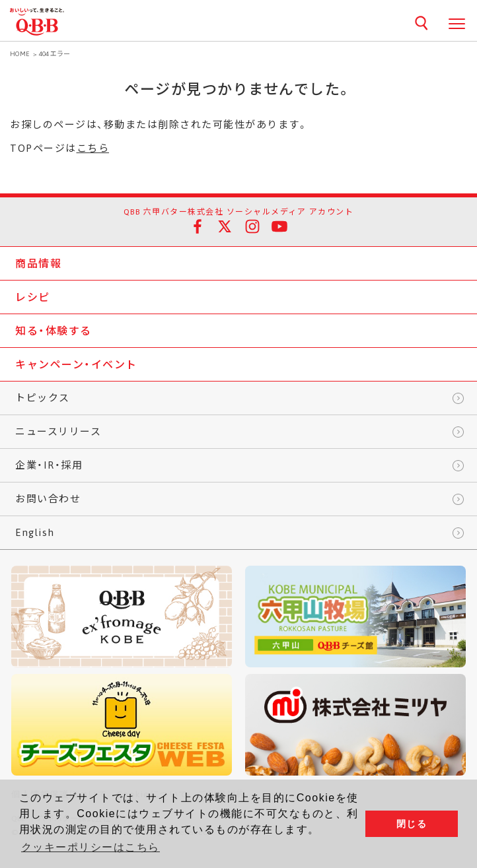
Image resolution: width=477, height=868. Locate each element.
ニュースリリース (58, 431)
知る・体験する (54, 331)
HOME (20, 54)
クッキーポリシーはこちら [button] (91, 847)
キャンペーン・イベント (76, 364)
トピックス (43, 398)
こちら (93, 148)
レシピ (33, 297)
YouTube (279, 226)
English (35, 532)
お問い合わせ (48, 499)
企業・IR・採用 (49, 465)
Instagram (252, 226)
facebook (198, 226)
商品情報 (38, 263)
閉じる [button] (412, 824)
